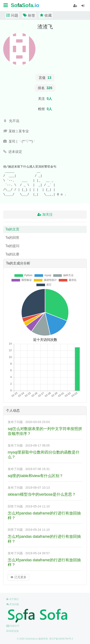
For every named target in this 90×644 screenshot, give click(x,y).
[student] (75, 6)
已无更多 (18, 577)
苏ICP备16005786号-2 (61, 639)
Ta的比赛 (12, 254)
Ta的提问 (12, 246)
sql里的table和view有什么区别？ (35, 476)
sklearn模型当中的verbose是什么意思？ (42, 494)
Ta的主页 (12, 229)
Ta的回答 (12, 238)
